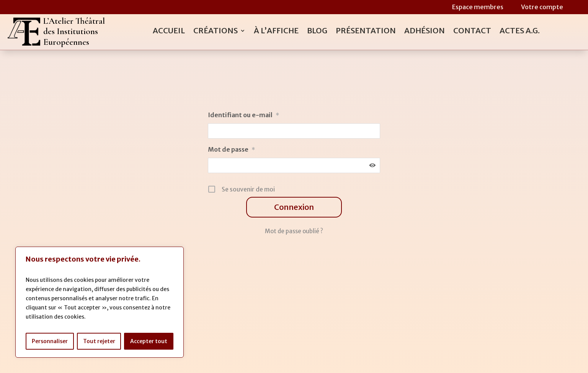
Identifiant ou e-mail (243, 115)
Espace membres (478, 7)
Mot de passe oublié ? (294, 231)
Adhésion (425, 32)
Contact (472, 32)
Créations (216, 32)
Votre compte (542, 7)
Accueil (169, 32)
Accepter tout (149, 341)
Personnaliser (50, 341)
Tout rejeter (99, 341)
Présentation (366, 32)
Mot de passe (231, 149)
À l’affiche (276, 32)
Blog (317, 32)
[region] (100, 302)
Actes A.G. (520, 32)
